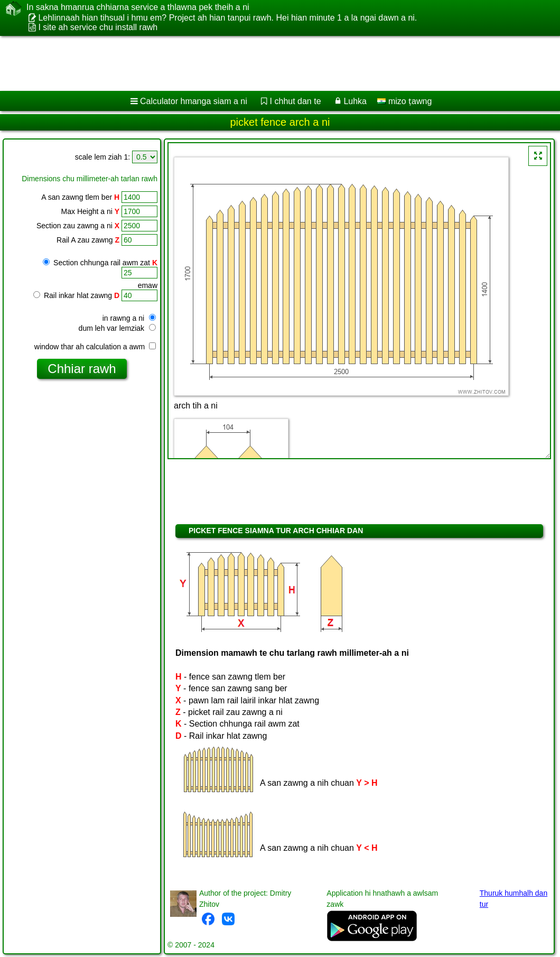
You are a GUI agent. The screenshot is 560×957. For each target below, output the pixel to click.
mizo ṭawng (404, 101)
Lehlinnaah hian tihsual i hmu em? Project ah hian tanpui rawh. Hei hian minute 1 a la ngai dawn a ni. (227, 18)
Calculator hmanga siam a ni (194, 101)
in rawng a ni (129, 318)
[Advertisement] (270, 63)
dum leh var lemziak (117, 328)
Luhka (355, 101)
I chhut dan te (296, 101)
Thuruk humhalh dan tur (514, 899)
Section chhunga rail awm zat (100, 263)
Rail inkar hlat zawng (76, 295)
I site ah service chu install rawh (98, 27)
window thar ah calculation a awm (95, 347)
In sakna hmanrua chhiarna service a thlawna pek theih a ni (138, 7)
